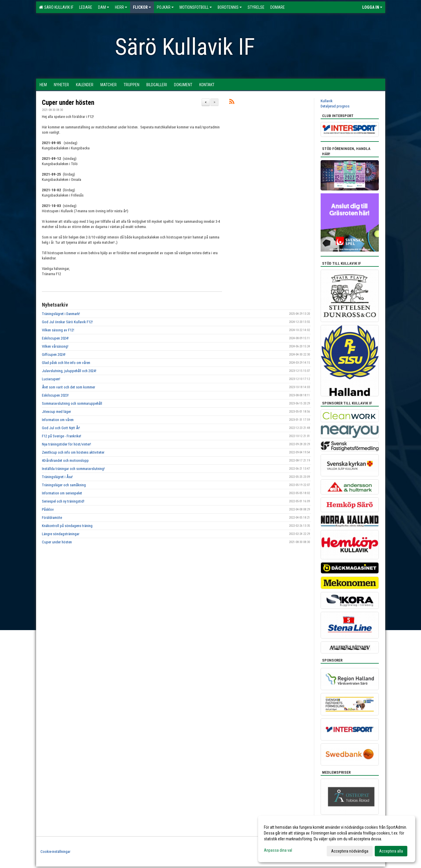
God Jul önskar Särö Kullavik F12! (67, 322)
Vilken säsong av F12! (58, 330)
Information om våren (58, 420)
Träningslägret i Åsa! (57, 477)
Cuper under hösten (68, 103)
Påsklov (48, 509)
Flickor (142, 7)
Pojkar (165, 7)
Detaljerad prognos (335, 106)
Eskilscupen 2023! (55, 395)
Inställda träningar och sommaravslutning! (73, 469)
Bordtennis (230, 7)
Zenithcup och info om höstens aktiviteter (73, 452)
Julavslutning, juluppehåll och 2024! (69, 371)
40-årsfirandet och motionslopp (65, 460)
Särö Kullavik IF (56, 7)
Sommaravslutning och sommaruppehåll (72, 403)
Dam (104, 7)
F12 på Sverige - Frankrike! (62, 436)
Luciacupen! (51, 379)
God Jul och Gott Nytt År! (61, 428)
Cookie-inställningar (55, 852)
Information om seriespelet (62, 493)
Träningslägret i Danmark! (61, 314)
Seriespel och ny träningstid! (63, 501)
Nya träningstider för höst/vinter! (66, 444)
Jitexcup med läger (56, 412)
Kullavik (327, 101)
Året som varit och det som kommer (69, 387)
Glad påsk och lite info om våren (66, 363)
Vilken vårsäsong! (55, 346)
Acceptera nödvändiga (350, 851)
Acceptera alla (391, 851)
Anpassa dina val (278, 850)
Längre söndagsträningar (61, 534)
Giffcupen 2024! (54, 355)
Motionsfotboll (196, 7)
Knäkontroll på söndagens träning (67, 526)
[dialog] (337, 839)
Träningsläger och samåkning (64, 485)
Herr (121, 7)
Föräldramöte (52, 518)
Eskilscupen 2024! (55, 338)
